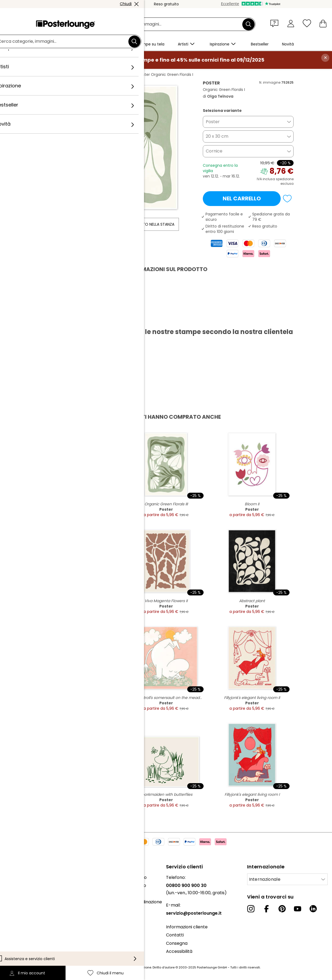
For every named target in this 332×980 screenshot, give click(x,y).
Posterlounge (53, 74)
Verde (96, 74)
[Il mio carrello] (323, 23)
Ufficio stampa (19, 907)
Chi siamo (14, 877)
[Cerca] (248, 24)
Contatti (175, 935)
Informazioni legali (23, 954)
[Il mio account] (291, 23)
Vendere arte (18, 915)
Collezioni (14, 894)
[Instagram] (251, 909)
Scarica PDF (57, 319)
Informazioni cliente (187, 927)
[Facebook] (266, 909)
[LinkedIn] (313, 909)
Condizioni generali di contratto (37, 929)
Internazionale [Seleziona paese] (265, 879)
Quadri (78, 74)
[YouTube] (298, 909)
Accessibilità (179, 951)
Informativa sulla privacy (30, 937)
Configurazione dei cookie (31, 945)
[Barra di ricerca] (172, 24)
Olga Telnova (120, 74)
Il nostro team (19, 885)
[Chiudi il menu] (307, 23)
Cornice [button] (214, 151)
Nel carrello (242, 198)
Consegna (177, 943)
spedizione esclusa (285, 181)
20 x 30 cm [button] (217, 136)
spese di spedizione (136, 967)
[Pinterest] (282, 909)
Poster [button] (213, 122)
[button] (276, 23)
